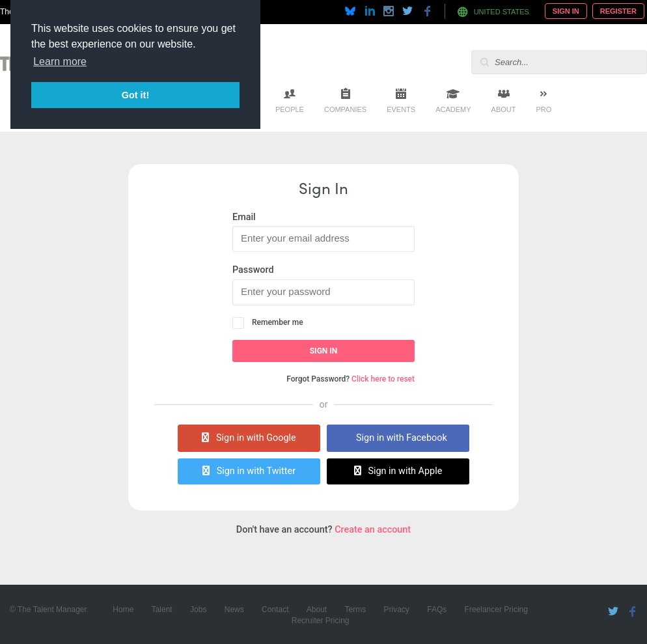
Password (253, 270)
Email (244, 217)
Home (123, 609)
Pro (544, 109)
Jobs (198, 609)
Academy (453, 109)
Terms (356, 609)
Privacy (397, 609)
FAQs (437, 609)
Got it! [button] (135, 95)
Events (401, 109)
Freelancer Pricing (496, 609)
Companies (345, 109)
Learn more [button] (60, 62)
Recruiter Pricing (321, 621)
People (290, 109)
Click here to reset (383, 379)
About (504, 109)
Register (618, 11)
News (234, 609)
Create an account (373, 530)
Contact (275, 609)
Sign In (566, 11)
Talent (162, 609)
